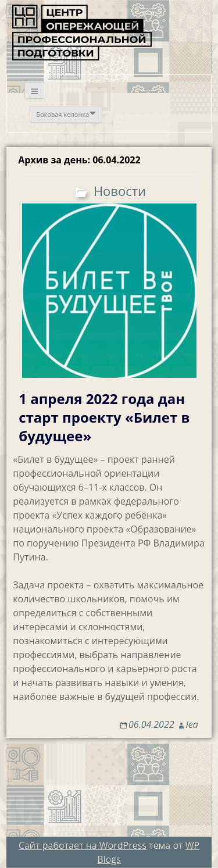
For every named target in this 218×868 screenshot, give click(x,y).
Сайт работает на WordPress (83, 845)
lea (192, 724)
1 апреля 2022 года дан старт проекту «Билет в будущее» (104, 417)
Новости (120, 191)
